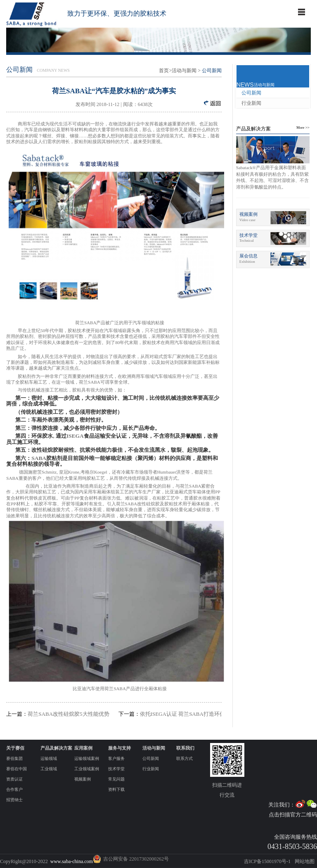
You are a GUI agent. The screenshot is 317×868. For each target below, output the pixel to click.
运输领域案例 (87, 758)
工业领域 (49, 769)
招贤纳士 (14, 800)
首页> (165, 71)
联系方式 (185, 758)
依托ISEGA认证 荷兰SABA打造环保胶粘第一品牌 (170, 714)
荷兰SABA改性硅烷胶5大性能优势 (58, 714)
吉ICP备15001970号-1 (267, 861)
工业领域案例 (87, 769)
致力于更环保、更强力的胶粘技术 (117, 13)
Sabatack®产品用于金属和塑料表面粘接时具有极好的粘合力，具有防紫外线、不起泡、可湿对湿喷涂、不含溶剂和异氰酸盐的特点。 (272, 177)
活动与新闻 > (186, 71)
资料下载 (116, 789)
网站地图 (305, 861)
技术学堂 (116, 769)
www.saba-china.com (72, 861)
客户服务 (116, 758)
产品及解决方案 (253, 129)
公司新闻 (251, 93)
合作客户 (14, 789)
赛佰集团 (14, 758)
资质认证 (14, 779)
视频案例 (83, 779)
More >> (303, 127)
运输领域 (49, 758)
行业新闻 (251, 103)
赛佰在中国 (17, 769)
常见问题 (116, 779)
